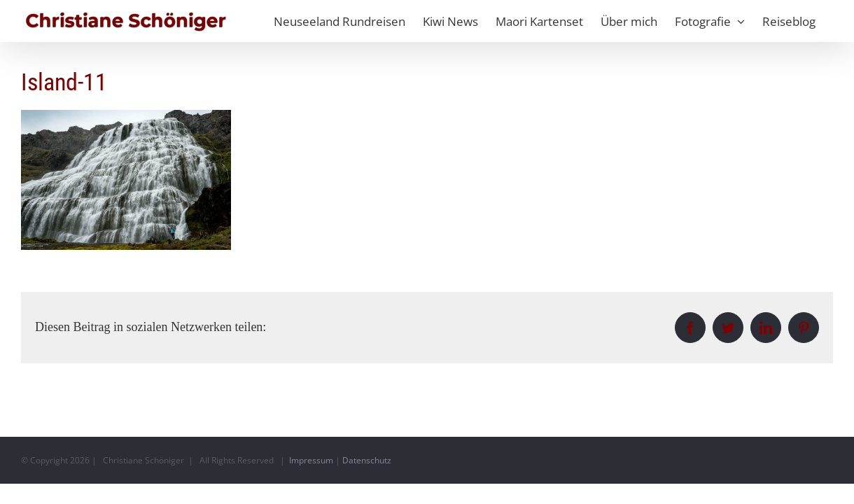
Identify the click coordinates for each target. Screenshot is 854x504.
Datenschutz (367, 460)
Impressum (311, 460)
